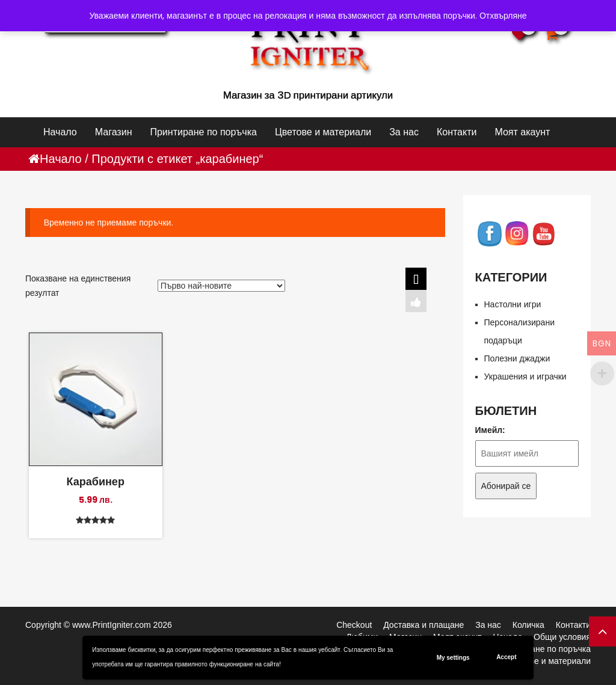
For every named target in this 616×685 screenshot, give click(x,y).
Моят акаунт (522, 132)
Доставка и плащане (423, 625)
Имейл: (490, 430)
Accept (506, 657)
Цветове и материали (323, 132)
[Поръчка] (221, 286)
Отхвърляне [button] (503, 16)
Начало (60, 132)
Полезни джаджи (517, 358)
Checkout (354, 625)
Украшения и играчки (525, 376)
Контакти (457, 132)
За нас (404, 132)
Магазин (114, 132)
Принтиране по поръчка (203, 132)
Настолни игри (513, 304)
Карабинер (96, 481)
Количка (528, 625)
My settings (453, 658)
